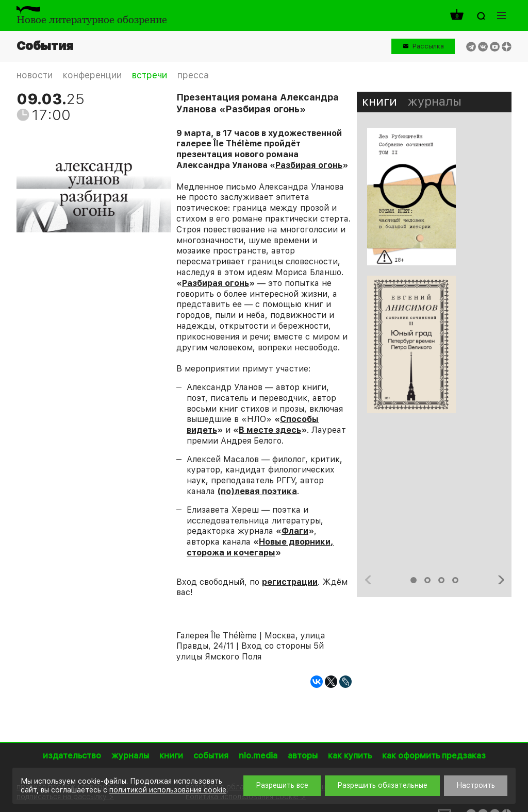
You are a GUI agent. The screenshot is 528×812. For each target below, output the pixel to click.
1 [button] (414, 580)
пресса (193, 75)
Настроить (476, 785)
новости (35, 75)
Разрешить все (282, 785)
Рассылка (428, 46)
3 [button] (441, 580)
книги (379, 101)
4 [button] (455, 580)
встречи (150, 75)
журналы (434, 101)
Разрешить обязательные (382, 785)
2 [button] (427, 580)
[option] (434, 276)
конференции (92, 75)
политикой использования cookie (168, 790)
